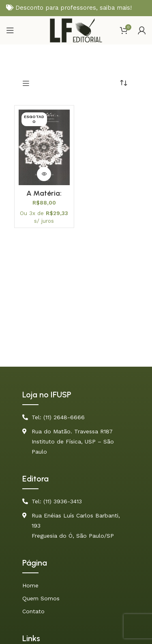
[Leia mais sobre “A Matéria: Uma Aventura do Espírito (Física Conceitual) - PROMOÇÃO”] (44, 174)
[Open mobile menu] (10, 30)
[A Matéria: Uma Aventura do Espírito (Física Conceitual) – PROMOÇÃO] (44, 147)
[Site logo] (76, 30)
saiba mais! (116, 8)
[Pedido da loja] (124, 83)
